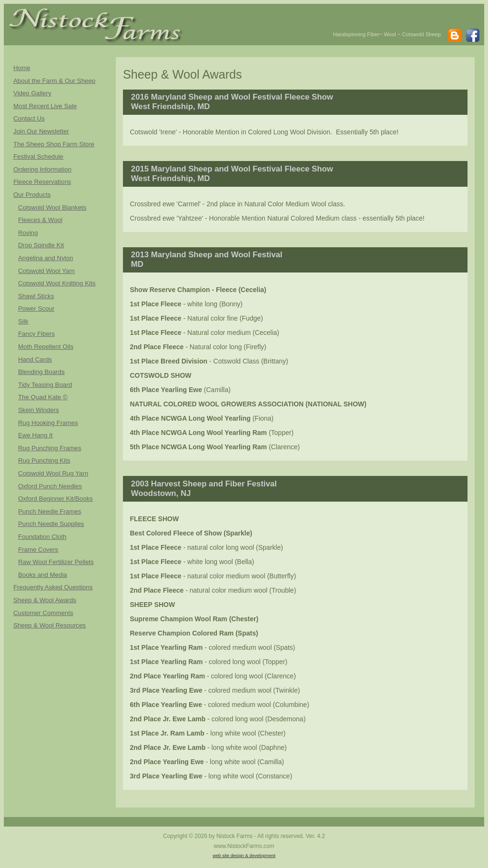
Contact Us (29, 118)
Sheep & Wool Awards (45, 600)
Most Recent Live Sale (45, 106)
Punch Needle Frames (50, 511)
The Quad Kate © (43, 397)
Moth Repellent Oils (46, 347)
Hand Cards (35, 359)
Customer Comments (43, 613)
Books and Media (43, 575)
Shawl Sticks (36, 296)
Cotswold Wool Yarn (46, 271)
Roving (28, 233)
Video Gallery (32, 93)
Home (22, 68)
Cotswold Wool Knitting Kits (57, 283)
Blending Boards (41, 372)
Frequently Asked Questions (53, 587)
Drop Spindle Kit (41, 245)
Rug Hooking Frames (48, 423)
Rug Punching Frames (50, 448)
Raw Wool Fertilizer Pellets (56, 562)
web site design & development (244, 855)
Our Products (32, 195)
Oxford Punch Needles (50, 486)
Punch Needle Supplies (51, 524)
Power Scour (36, 308)
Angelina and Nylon (46, 258)
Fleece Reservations (42, 182)
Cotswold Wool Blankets (52, 207)
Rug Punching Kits (44, 460)
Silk (23, 321)
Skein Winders (39, 410)
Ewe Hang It (35, 435)
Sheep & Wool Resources (50, 625)
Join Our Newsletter (41, 131)
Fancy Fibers (36, 334)
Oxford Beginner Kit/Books (56, 499)
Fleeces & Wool (40, 220)
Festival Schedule (38, 156)
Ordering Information (42, 169)
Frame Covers (38, 550)
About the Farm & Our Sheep (54, 81)
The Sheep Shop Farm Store (54, 144)
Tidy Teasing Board (45, 385)
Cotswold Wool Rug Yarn (53, 473)
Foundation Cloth (42, 537)
